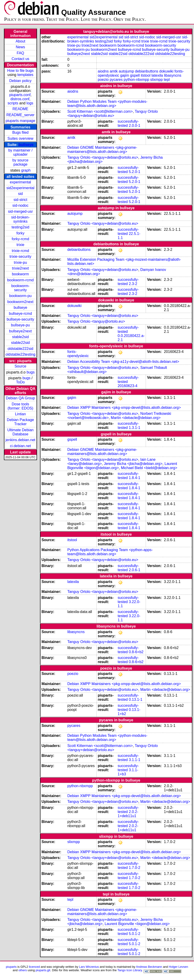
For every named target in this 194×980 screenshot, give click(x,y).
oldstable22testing (20, 354)
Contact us (20, 59)
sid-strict (21, 200)
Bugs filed (20, 132)
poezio (103, 80)
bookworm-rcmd (20, 280)
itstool (146, 75)
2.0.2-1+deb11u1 (128, 814)
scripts (13, 103)
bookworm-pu (20, 296)
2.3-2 (133, 284)
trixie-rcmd (20, 251)
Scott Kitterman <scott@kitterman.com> (100, 111)
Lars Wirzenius (89, 967)
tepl (167, 80)
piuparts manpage (20, 121)
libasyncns (173, 75)
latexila (157, 75)
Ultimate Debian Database (20, 432)
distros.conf (20, 99)
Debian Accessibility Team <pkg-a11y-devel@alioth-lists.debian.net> (123, 362)
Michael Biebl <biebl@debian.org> (149, 468)
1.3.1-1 (135, 428)
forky (20, 233)
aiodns (103, 71)
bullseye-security (20, 319)
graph (26, 170)
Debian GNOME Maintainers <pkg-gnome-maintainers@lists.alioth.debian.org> (102, 150)
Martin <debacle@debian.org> (136, 418)
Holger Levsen (179, 967)
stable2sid (20, 337)
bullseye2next (20, 331)
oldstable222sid (20, 349)
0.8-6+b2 (136, 652)
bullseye (26, 145)
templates (25, 75)
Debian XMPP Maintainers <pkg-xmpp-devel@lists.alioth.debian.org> (124, 408)
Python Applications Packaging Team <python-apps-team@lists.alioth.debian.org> (110, 552)
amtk (114, 71)
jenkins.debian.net (20, 440)
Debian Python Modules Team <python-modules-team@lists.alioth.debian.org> (107, 104)
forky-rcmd (21, 239)
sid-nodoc (20, 205)
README (20, 109)
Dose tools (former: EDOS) (20, 406)
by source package (20, 162)
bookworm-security (20, 288)
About (20, 41)
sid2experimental (20, 188)
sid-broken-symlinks (20, 219)
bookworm (20, 274)
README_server (20, 115)
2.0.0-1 (135, 126)
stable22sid (20, 343)
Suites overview (20, 138)
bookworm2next (20, 302)
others (23, 970)
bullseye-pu (20, 325)
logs (30, 103)
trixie (20, 245)
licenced (34, 967)
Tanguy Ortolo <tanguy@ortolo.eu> (96, 321)
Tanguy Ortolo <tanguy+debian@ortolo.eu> (112, 114)
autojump (126, 71)
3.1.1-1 (135, 760)
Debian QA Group (20, 398)
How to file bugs (20, 71)
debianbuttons (147, 71)
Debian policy (20, 81)
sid (20, 194)
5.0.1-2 (135, 934)
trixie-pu (20, 262)
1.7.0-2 (135, 868)
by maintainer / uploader (20, 152)
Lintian (20, 414)
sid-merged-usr (20, 211)
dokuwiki (166, 71)
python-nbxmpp (136, 80)
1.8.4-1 (135, 478)
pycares (116, 80)
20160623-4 (128, 386)
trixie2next (20, 268)
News (20, 47)
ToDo (20, 382)
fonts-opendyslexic (78, 354)
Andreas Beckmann (149, 967)
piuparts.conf (20, 95)
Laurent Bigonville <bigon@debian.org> (137, 924)
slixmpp (157, 80)
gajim (125, 75)
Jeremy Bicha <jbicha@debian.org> (133, 464)
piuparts (11, 967)
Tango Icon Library (130, 970)
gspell (135, 75)
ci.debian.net (20, 446)
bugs (31, 372)
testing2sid (20, 227)
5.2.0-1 (135, 172)
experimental (20, 182)
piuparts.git (43, 970)
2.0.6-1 (135, 570)
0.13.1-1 (136, 699)
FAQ (20, 53)
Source (20, 366)
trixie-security (20, 256)
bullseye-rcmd (20, 314)
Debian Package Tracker (20, 422)
